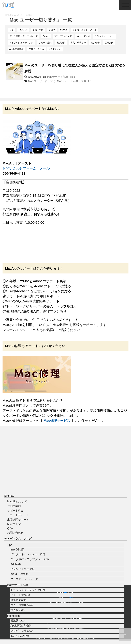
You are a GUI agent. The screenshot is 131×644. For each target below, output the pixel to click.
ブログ (52, 30)
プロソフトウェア (63, 36)
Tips (72, 77)
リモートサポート (18, 527)
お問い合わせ (15, 545)
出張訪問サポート (18, 531)
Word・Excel (83, 36)
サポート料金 (15, 522)
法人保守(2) (18, 622)
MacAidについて (17, 513)
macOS (64, 30)
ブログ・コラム (36, 49)
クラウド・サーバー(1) (24, 591)
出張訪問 (61, 43)
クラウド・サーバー (104, 36)
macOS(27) (17, 561)
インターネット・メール (85, 30)
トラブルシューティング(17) (28, 602)
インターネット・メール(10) (28, 566)
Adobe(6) (16, 576)
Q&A (10, 540)
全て (11, 30)
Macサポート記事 (58, 77)
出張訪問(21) (18, 612)
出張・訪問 (38, 30)
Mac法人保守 (15, 536)
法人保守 (95, 43)
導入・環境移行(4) (22, 617)
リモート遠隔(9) (20, 607)
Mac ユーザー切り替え (42, 81)
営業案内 (109, 43)
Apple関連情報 (16, 49)
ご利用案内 (14, 518)
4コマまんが (55, 49)
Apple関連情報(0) (21, 637)
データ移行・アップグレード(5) (30, 571)
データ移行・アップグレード (24, 36)
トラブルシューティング (21, 43)
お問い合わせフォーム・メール (26, 168)
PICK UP (23, 30)
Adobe (46, 36)
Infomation (13, 628)
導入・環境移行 (78, 43)
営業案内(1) (18, 632)
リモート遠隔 (45, 43)
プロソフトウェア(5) (23, 581)
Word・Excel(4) (20, 586)
